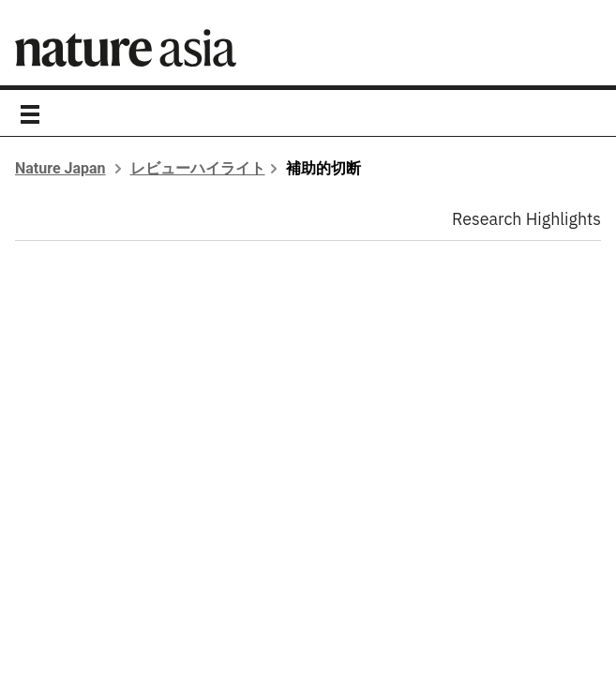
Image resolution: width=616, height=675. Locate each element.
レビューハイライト (198, 168)
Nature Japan (60, 168)
